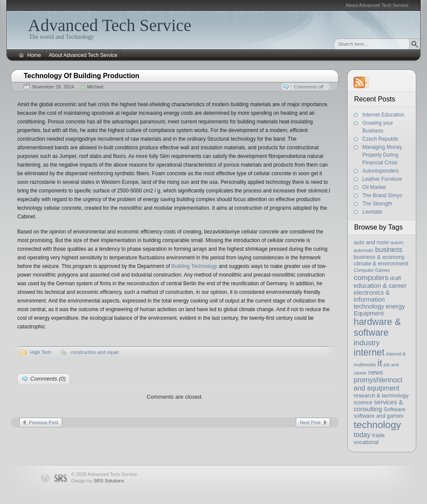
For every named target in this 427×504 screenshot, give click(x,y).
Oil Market (374, 187)
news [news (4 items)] (376, 372)
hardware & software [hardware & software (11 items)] (377, 327)
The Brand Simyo (382, 195)
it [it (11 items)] (380, 363)
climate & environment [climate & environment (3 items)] (381, 263)
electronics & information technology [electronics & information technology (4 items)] (372, 299)
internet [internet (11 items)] (369, 353)
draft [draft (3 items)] (396, 278)
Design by (98, 481)
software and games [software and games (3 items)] (378, 416)
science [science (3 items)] (363, 402)
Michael (95, 87)
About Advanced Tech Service (377, 5)
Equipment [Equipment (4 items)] (369, 313)
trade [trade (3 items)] (378, 435)
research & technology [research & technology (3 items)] (381, 395)
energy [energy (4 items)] (395, 306)
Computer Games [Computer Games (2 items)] (372, 270)
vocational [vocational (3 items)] (366, 442)
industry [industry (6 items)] (367, 343)
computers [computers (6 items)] (371, 277)
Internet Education (383, 115)
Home (34, 55)
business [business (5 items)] (389, 249)
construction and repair (95, 352)
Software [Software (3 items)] (394, 409)
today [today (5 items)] (362, 435)
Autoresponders (381, 171)
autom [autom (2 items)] (397, 243)
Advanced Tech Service (110, 25)
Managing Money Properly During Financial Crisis (382, 155)
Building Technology (194, 266)
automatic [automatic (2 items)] (364, 250)
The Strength (377, 204)
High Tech (41, 352)
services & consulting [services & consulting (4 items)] (378, 406)
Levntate (372, 212)
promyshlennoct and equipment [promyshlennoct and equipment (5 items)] (378, 384)
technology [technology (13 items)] (377, 425)
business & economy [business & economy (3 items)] (379, 257)
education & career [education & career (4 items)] (380, 286)
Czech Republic (380, 139)
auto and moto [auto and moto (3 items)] (371, 242)
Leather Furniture (382, 179)
